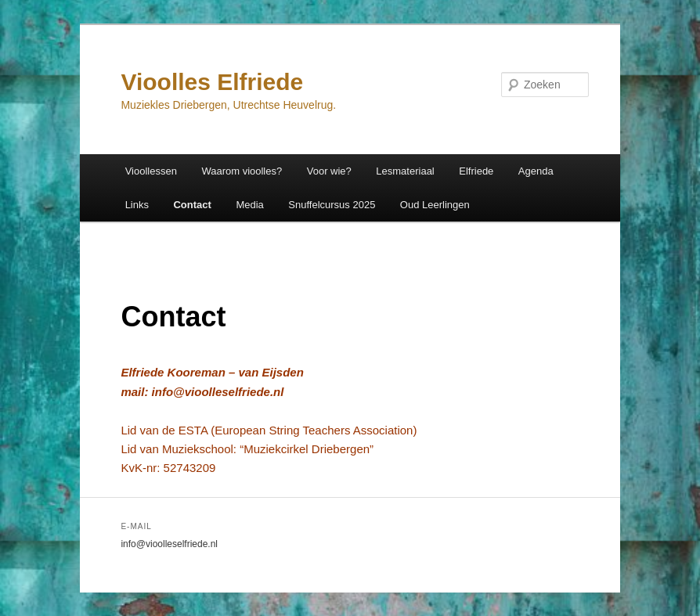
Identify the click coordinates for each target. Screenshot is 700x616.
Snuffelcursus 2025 (332, 205)
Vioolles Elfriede (212, 82)
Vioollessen (151, 171)
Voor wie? (329, 171)
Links (137, 205)
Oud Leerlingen (435, 205)
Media (249, 205)
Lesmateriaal (405, 171)
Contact (192, 205)
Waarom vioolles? (242, 171)
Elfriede (476, 171)
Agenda (536, 171)
